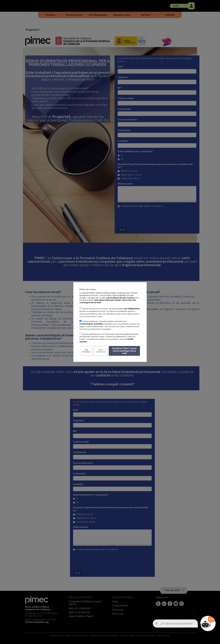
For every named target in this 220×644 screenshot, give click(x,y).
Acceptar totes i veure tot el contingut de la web (124, 351)
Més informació (86, 351)
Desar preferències (101, 351)
